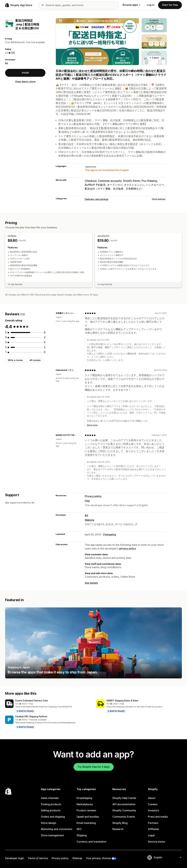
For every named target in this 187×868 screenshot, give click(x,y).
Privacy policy (93, 496)
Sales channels (50, 798)
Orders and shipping (53, 817)
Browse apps (132, 5)
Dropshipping (84, 798)
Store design (49, 823)
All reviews (35, 360)
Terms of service (38, 858)
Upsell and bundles (88, 817)
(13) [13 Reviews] (13, 53)
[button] (48, 706)
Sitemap (77, 858)
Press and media (158, 817)
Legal (151, 835)
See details (91, 583)
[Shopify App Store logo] (19, 5)
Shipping (82, 835)
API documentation (124, 804)
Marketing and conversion (57, 829)
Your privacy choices (98, 858)
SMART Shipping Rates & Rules (122, 701)
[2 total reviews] (45, 337)
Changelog (109, 535)
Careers (153, 804)
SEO (79, 829)
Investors (154, 810)
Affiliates (153, 829)
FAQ (87, 501)
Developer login (15, 858)
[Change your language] (167, 857)
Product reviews (86, 810)
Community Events (124, 817)
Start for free (170, 5)
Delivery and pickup (96, 199)
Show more (92, 425)
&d (7, 63)
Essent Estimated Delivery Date (32, 701)
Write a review (15, 360)
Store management (52, 835)
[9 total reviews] (45, 332)
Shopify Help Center (124, 798)
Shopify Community (124, 810)
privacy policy (128, 549)
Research (118, 829)
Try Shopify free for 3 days (94, 767)
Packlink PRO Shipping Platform (31, 717)
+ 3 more (154, 58)
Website (89, 520)
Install (25, 73)
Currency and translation (91, 842)
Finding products (51, 804)
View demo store (25, 82)
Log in (151, 5)
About (152, 798)
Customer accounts (110, 181)
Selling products (51, 810)
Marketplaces (85, 804)
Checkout (91, 181)
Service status (157, 842)
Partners (153, 823)
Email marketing (86, 823)
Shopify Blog (120, 823)
